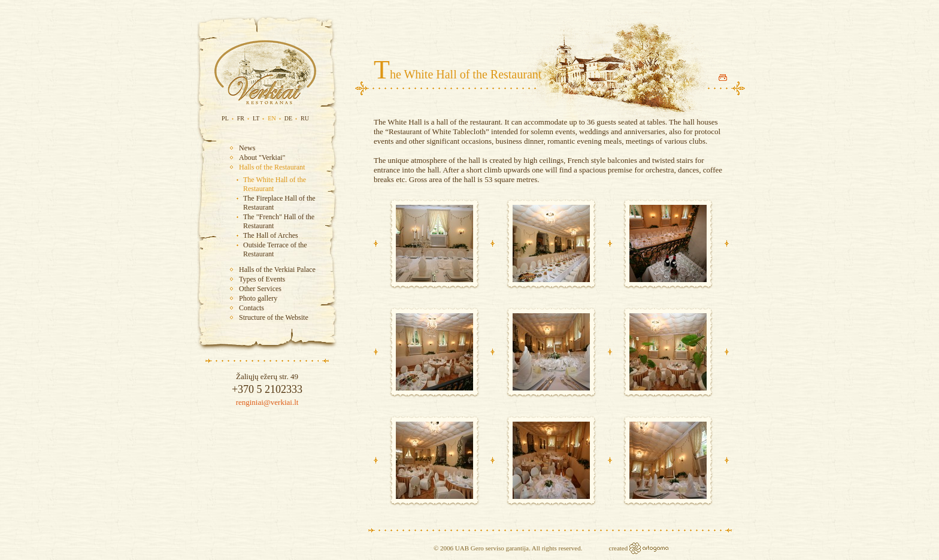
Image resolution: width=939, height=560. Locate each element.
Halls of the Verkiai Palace (277, 270)
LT (256, 118)
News (247, 148)
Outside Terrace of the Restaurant (275, 249)
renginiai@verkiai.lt (267, 402)
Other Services (260, 289)
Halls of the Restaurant (272, 167)
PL (225, 118)
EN (272, 118)
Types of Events (262, 279)
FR (241, 118)
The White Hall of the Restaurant (275, 184)
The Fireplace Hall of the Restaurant (279, 203)
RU (305, 118)
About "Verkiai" (262, 158)
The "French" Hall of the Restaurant (279, 221)
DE (288, 118)
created (620, 548)
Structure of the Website (274, 317)
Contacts (252, 308)
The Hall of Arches (271, 235)
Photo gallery (258, 298)
